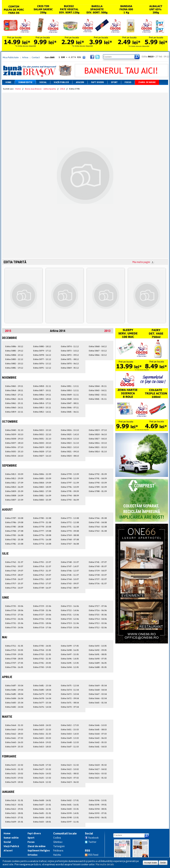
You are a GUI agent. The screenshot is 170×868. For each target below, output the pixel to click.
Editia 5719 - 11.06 (70, 623)
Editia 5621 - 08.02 (70, 773)
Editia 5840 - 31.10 (14, 430)
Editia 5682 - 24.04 (14, 707)
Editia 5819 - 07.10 (98, 430)
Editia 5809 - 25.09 (14, 491)
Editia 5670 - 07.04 (70, 707)
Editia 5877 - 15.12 (42, 359)
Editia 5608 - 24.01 (42, 800)
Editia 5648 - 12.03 (70, 742)
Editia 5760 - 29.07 (14, 571)
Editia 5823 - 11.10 (70, 443)
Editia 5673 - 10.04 (70, 694)
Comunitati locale (65, 833)
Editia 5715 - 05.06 (98, 615)
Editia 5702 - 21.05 (42, 659)
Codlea (57, 838)
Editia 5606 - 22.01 (42, 809)
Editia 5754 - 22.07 (42, 566)
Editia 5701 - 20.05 (42, 663)
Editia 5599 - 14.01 (70, 813)
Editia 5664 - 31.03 (14, 725)
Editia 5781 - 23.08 (14, 544)
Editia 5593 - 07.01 (98, 813)
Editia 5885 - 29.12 (14, 351)
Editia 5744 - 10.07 (70, 579)
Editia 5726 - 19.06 (42, 619)
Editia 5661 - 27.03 (14, 738)
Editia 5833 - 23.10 (42, 430)
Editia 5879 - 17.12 (42, 351)
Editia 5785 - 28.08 (14, 527)
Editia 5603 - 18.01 (42, 822)
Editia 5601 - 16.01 (70, 805)
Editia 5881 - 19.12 (14, 368)
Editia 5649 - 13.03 (70, 738)
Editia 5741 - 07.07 (98, 562)
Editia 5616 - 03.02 (98, 773)
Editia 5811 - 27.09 (14, 483)
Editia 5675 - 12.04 (70, 685)
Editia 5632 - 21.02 (14, 769)
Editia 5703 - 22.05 (42, 654)
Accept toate (150, 863)
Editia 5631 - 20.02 (14, 773)
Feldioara (58, 851)
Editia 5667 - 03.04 (98, 694)
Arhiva (25, 57)
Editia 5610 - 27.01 (14, 817)
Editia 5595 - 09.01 (98, 805)
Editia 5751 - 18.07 (42, 579)
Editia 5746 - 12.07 (70, 571)
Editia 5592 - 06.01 (98, 817)
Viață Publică (61, 82)
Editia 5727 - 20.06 (42, 615)
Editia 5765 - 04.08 (98, 522)
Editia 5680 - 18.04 (42, 690)
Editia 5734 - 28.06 (14, 610)
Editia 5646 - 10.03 (98, 725)
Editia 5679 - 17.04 (42, 694)
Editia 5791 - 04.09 (98, 478)
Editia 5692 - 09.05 (98, 650)
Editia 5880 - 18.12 (42, 346)
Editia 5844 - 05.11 (98, 386)
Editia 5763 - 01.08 (98, 531)
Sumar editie (25, 82)
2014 (62, 89)
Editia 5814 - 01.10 (98, 451)
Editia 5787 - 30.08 (14, 518)
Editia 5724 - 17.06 (42, 627)
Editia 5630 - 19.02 (14, 778)
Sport (114, 82)
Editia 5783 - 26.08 (14, 535)
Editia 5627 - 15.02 (42, 769)
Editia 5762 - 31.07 (14, 562)
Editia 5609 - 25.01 (14, 822)
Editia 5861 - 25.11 (14, 403)
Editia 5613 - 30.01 (14, 805)
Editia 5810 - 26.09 (14, 487)
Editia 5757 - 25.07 (14, 583)
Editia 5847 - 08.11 (70, 403)
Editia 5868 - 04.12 (98, 346)
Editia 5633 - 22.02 (14, 765)
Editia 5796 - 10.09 (70, 487)
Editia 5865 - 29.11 (14, 386)
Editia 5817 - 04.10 (98, 439)
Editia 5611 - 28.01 (14, 813)
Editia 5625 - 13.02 (42, 778)
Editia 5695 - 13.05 (70, 663)
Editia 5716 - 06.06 (98, 610)
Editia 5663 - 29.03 (14, 729)
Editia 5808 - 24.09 (14, 495)
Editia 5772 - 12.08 (70, 522)
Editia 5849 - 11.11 (70, 395)
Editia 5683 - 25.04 (14, 703)
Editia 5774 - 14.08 (42, 544)
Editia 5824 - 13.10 (70, 439)
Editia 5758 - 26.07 (14, 579)
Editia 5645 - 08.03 (98, 729)
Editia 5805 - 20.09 (42, 478)
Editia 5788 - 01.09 (98, 491)
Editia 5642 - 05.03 (98, 742)
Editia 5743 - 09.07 (70, 583)
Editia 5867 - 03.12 (98, 351)
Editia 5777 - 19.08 (42, 531)
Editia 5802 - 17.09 (42, 491)
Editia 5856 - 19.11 (42, 395)
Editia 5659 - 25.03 (14, 747)
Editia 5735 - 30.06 (14, 606)
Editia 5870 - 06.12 (70, 363)
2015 (8, 331)
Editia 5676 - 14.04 (42, 707)
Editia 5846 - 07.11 (70, 407)
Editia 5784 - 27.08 (14, 531)
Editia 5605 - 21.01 (42, 813)
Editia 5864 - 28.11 (14, 390)
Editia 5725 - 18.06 (42, 623)
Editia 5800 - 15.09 (42, 500)
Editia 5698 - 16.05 (70, 650)
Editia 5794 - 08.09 (70, 495)
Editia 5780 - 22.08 (42, 518)
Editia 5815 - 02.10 (98, 447)
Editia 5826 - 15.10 (70, 430)
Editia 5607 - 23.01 (42, 805)
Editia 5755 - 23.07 (42, 562)
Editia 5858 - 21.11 (42, 386)
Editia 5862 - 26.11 (14, 399)
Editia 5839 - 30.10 (14, 434)
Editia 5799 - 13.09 (70, 474)
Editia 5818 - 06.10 (98, 434)
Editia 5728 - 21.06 (42, 610)
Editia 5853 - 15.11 (42, 407)
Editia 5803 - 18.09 (42, 487)
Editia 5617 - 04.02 (98, 769)
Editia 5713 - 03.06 (98, 623)
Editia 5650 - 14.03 (70, 734)
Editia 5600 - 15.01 (70, 809)
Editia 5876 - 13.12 (42, 363)
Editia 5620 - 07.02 (70, 778)
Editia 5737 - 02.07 (98, 579)
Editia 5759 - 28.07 (14, 575)
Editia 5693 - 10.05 (98, 646)
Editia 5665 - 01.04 (98, 703)
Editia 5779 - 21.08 (42, 522)
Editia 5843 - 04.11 (98, 390)
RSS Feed (93, 855)
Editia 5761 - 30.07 (14, 566)
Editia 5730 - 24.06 (14, 627)
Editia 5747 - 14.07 (70, 566)
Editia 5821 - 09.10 (70, 451)
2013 (107, 331)
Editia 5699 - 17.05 (70, 646)
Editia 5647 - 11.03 (70, 747)
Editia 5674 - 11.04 (70, 690)
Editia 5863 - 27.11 (14, 395)
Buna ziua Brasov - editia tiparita (40, 89)
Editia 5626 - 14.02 (42, 773)
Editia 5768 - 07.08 (70, 539)
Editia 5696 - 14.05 (70, 659)
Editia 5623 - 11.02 (70, 765)
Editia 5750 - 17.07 (42, 583)
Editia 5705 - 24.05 (42, 646)
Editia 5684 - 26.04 (14, 698)
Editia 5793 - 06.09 (70, 500)
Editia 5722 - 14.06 (70, 610)
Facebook (93, 838)
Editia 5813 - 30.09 (14, 474)
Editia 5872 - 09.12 (70, 355)
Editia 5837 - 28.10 (14, 443)
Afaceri (80, 82)
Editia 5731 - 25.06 (14, 623)
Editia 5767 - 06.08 (70, 544)
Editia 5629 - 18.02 (14, 782)
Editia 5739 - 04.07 (98, 571)
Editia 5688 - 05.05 (98, 667)
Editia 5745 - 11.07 (70, 575)
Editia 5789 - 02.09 (98, 487)
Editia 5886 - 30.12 (14, 346)
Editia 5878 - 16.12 (42, 355)
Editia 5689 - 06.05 (98, 663)
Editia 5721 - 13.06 (70, 615)
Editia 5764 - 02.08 (98, 527)
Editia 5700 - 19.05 (42, 667)
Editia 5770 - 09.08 (70, 531)
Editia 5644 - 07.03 (98, 734)
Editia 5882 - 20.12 (14, 363)
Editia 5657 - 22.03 (42, 729)
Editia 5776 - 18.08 (42, 535)
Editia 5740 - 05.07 (98, 566)
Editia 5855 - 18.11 (42, 399)
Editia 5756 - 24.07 (14, 588)
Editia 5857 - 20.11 (42, 390)
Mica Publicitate (11, 57)
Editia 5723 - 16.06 (70, 606)
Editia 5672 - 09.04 (70, 698)
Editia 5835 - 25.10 (14, 451)
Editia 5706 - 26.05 (14, 667)
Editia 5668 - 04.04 (98, 690)
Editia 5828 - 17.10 (42, 451)
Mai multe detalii (105, 864)
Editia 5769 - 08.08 (70, 535)
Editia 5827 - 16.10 (42, 456)
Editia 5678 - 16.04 (42, 698)
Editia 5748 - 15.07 (70, 562)
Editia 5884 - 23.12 (14, 355)
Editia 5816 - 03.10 (98, 443)
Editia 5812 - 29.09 (14, 478)
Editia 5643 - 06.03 (98, 738)
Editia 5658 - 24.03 (42, 725)
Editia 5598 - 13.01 (70, 817)
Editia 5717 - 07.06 (98, 606)
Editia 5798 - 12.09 (70, 478)
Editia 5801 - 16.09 (42, 495)
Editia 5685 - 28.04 (14, 694)
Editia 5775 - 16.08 (42, 539)
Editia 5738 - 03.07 (98, 575)
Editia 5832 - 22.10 (42, 434)
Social (43, 82)
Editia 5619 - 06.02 (70, 782)
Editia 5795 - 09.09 (70, 491)
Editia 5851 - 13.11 (70, 386)
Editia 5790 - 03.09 (98, 483)
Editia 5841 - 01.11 (98, 399)
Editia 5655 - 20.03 (42, 738)
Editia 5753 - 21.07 (42, 571)
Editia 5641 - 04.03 (98, 747)
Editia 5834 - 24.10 (14, 456)
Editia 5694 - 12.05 (70, 667)
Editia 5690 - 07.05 (98, 659)
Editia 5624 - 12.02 (42, 782)
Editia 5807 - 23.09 (14, 500)
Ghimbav (58, 842)
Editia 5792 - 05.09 (98, 474)
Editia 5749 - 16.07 (42, 588)
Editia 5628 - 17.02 (42, 765)
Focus (128, 82)
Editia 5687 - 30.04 (14, 685)
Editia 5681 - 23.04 (42, 685)
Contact (36, 57)
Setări (163, 863)
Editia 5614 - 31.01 (14, 800)
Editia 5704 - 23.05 (42, 650)
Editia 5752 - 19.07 (42, 575)
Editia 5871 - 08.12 (70, 359)
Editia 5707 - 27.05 (14, 663)
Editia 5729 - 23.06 (42, 606)
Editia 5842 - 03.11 (98, 395)
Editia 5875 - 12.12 (42, 368)
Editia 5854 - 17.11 (42, 403)
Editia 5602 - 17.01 (70, 800)
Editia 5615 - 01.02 (98, 778)
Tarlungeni (59, 846)
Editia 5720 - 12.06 (70, 619)
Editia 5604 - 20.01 (42, 817)
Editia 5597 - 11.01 (70, 822)
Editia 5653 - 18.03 (42, 747)
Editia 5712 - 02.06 (98, 627)
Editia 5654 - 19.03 (42, 742)
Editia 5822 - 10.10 (70, 447)
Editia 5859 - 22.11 (14, 412)
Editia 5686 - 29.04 (14, 690)
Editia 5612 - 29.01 (14, 809)
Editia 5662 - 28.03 (14, 734)
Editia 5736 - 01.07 (98, 583)
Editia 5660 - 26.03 (14, 742)
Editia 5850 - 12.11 (70, 390)
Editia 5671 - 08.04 (70, 703)
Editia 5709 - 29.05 (14, 654)
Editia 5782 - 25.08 (14, 539)
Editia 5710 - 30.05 (14, 650)
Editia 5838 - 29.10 (14, 439)
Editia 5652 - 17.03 (70, 725)
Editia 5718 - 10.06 (70, 627)
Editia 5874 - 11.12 (70, 346)
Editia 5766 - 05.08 (98, 518)
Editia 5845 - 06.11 (70, 412)
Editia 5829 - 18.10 (42, 447)
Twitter (92, 842)
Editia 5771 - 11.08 (70, 527)
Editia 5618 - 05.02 (98, 765)
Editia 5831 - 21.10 (42, 439)
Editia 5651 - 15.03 (70, 729)
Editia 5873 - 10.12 (70, 351)
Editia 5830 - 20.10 (42, 443)
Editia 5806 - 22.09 (42, 474)
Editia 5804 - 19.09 (42, 483)
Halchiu (57, 855)
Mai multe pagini (141, 262)
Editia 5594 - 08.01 (98, 809)
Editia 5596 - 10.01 (98, 800)
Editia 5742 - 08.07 (70, 588)
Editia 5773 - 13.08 (70, 518)
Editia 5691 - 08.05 (98, 654)
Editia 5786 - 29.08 (14, 522)
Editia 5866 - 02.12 (98, 355)
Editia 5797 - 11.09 (70, 483)
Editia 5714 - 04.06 (98, 619)
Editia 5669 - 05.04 (98, 685)
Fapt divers (97, 82)
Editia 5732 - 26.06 (14, 619)
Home (8, 82)
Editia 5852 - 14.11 (42, 412)
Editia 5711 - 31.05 (14, 646)
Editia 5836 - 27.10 (14, 447)
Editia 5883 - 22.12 (14, 359)
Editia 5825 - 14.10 (70, 434)
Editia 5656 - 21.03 (42, 734)
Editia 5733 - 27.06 (14, 615)
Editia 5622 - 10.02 (70, 769)
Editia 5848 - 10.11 (70, 399)
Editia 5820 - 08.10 (70, 456)
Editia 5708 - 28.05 (14, 659)
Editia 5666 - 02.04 (98, 698)
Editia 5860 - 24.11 (14, 407)
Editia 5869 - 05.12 (70, 368)
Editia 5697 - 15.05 (70, 654)
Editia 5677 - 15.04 (42, 703)
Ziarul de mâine (147, 82)
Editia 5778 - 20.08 (42, 527)
